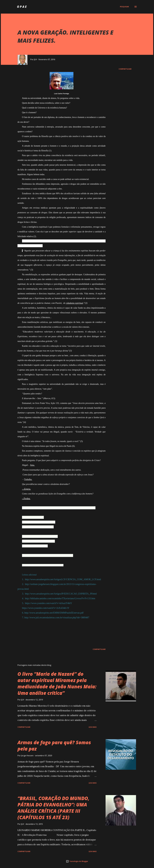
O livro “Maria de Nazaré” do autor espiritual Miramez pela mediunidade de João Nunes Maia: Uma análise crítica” (57, 683)
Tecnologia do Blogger (77, 861)
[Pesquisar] (124, 7)
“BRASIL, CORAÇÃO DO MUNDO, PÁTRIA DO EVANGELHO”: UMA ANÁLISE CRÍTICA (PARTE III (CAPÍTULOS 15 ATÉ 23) (53, 808)
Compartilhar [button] (125, 69)
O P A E (22, 7)
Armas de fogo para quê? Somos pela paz (54, 746)
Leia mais (93, 727)
